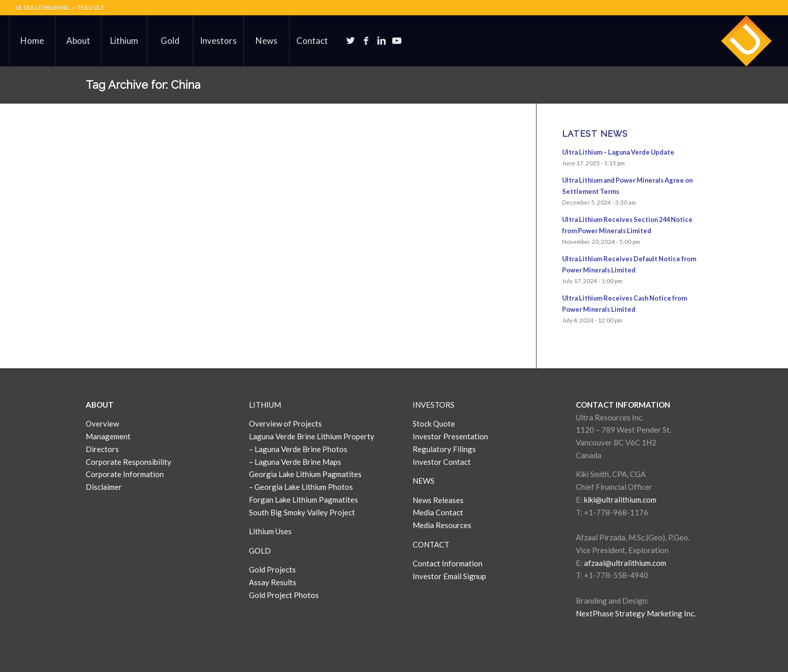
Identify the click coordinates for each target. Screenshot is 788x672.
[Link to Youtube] (397, 40)
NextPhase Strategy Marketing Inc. (636, 613)
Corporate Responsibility (129, 462)
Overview (102, 424)
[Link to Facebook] (366, 40)
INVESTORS (434, 405)
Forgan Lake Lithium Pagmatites (303, 500)
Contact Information (448, 563)
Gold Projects (272, 569)
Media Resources (442, 525)
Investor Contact (442, 462)
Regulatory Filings (444, 449)
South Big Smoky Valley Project (302, 512)
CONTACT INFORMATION (623, 405)
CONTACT (431, 544)
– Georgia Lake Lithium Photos (301, 487)
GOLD (260, 551)
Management (108, 436)
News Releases (438, 500)
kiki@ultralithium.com (620, 500)
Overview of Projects (285, 424)
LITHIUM (265, 405)
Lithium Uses (270, 531)
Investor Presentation (450, 436)
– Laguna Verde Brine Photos (298, 449)
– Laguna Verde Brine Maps (295, 462)
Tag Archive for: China (143, 85)
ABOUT (100, 405)
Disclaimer (104, 487)
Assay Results (273, 582)
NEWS (424, 481)
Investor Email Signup (450, 576)
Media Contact (438, 512)
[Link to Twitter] (351, 40)
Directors (102, 449)
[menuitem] (32, 41)
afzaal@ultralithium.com (625, 563)
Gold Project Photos (284, 595)
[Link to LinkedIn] (382, 40)
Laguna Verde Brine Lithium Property (312, 436)
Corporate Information (125, 474)
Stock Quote (434, 424)
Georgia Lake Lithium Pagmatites (305, 474)
